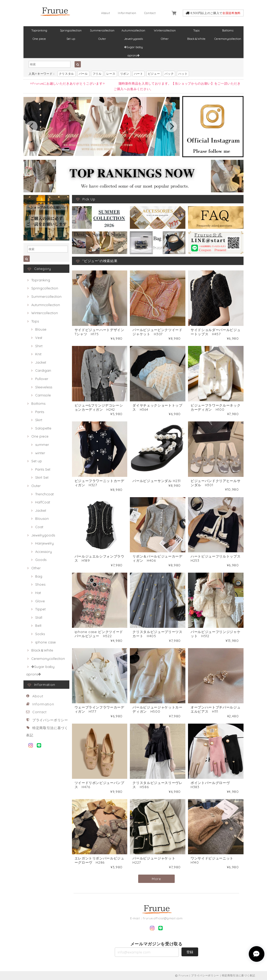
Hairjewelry (44, 543)
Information (127, 13)
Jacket (41, 362)
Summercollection (102, 30)
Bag (39, 576)
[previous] (32, 127)
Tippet (40, 609)
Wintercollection (165, 30)
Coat (39, 527)
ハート (139, 74)
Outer (102, 39)
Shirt (39, 346)
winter (40, 453)
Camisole (43, 395)
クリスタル (66, 74)
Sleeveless (44, 387)
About (106, 13)
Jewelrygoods (133, 39)
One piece (39, 39)
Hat (38, 593)
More (156, 879)
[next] (171, 127)
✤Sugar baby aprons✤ (133, 48)
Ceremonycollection (228, 39)
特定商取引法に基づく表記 (239, 975)
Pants (40, 412)
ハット (183, 74)
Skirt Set (42, 477)
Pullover (42, 379)
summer (42, 445)
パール (83, 74)
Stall (39, 617)
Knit (38, 354)
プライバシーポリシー (50, 720)
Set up (71, 39)
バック (169, 74)
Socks (40, 634)
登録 (190, 952)
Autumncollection (133, 30)
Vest (39, 338)
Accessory (44, 552)
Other (165, 39)
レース (111, 74)
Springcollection (71, 30)
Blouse (41, 329)
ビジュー (154, 74)
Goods (41, 560)
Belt (38, 625)
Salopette (43, 428)
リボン (125, 74)
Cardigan (43, 370)
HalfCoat (43, 502)
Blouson (42, 519)
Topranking (39, 30)
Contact (150, 13)
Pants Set (43, 469)
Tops (196, 30)
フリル (97, 74)
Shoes (40, 584)
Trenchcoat (44, 494)
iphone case (45, 642)
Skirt (39, 420)
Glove (40, 601)
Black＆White (196, 39)
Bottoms (228, 30)
